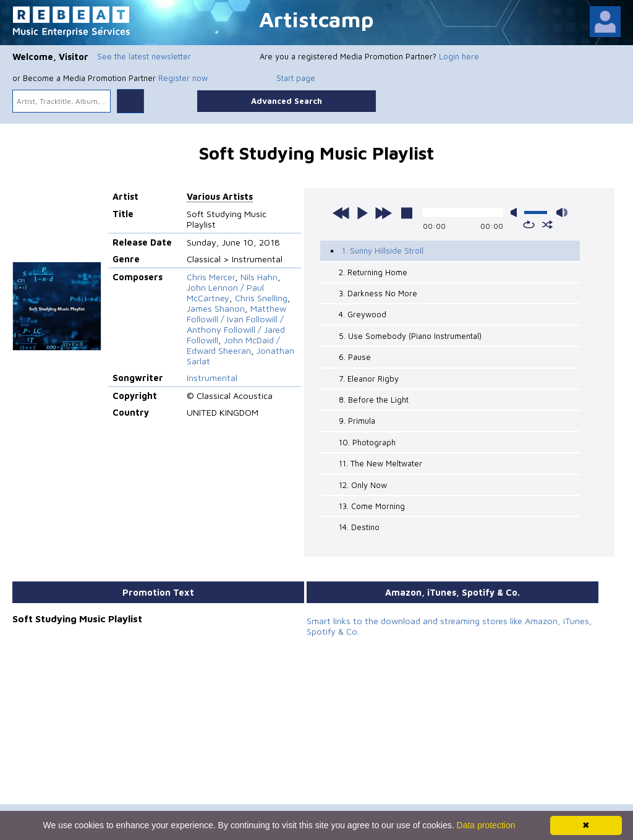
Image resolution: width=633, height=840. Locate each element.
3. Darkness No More (378, 293)
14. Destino (359, 527)
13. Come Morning (372, 506)
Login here (459, 56)
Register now (183, 78)
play (362, 213)
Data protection (486, 825)
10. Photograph (367, 442)
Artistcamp (316, 19)
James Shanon (216, 308)
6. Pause (355, 357)
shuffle (547, 225)
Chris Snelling (261, 298)
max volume (562, 212)
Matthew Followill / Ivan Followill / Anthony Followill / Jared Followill (236, 324)
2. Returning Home (373, 272)
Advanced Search (287, 101)
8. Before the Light (374, 400)
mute (516, 212)
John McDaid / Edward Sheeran (233, 345)
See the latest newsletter (144, 56)
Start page (296, 78)
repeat (529, 225)
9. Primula (357, 421)
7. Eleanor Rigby (369, 379)
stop (407, 213)
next (383, 213)
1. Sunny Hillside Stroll (383, 251)
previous (341, 213)
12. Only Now (363, 485)
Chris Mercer (211, 277)
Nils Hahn (259, 277)
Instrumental (212, 378)
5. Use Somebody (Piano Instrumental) (410, 336)
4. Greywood (363, 314)
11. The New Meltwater (380, 463)
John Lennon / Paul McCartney (225, 293)
